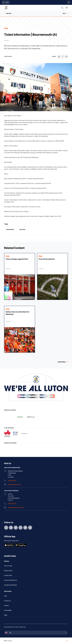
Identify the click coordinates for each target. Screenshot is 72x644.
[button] (36, 633)
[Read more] (20, 276)
